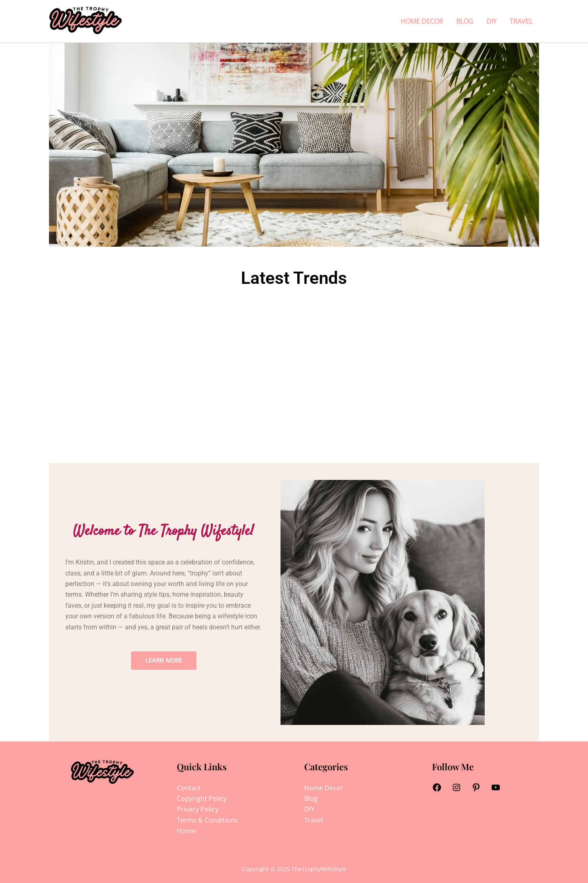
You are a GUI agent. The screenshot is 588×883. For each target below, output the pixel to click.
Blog (465, 21)
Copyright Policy (202, 798)
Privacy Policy (198, 809)
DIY (491, 21)
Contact (189, 788)
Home (186, 831)
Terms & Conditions (207, 820)
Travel (521, 21)
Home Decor (422, 21)
